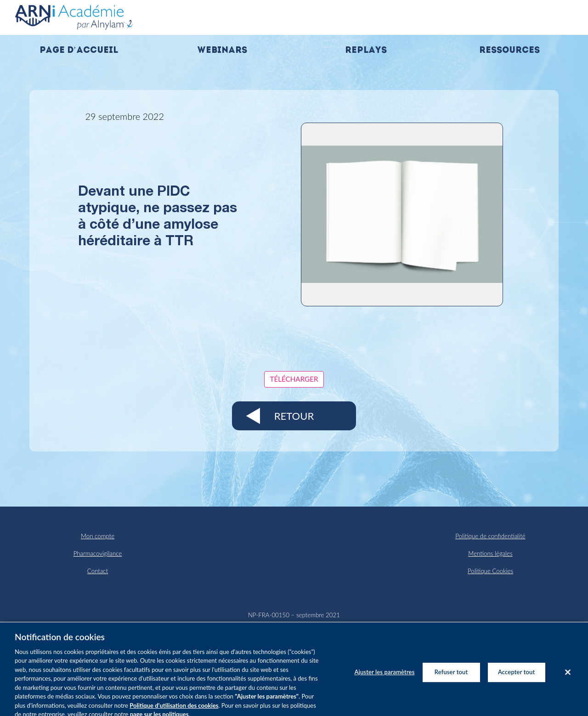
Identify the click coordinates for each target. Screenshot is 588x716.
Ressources (509, 51)
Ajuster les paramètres (385, 677)
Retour (294, 416)
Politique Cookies (490, 571)
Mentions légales (490, 553)
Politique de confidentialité (490, 536)
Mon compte (98, 536)
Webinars (222, 51)
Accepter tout (516, 677)
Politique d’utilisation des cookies (174, 710)
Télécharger (294, 379)
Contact (98, 571)
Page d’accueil (79, 51)
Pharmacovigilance (98, 553)
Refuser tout (451, 677)
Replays (366, 51)
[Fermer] (568, 677)
